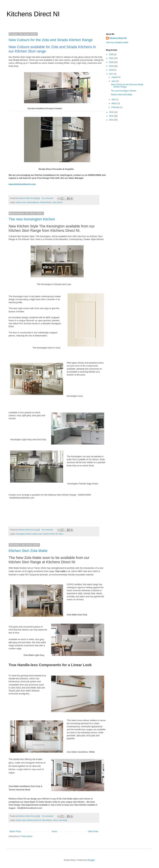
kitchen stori (21, 202)
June (114, 81)
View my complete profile (117, 42)
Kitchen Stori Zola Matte (28, 551)
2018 (112, 70)
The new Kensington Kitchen (32, 219)
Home (54, 831)
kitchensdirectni (33, 202)
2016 (112, 112)
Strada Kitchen (46, 202)
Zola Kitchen (58, 202)
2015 (112, 116)
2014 (112, 120)
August (115, 77)
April (114, 99)
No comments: (48, 198)
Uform (61, 534)
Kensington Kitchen (24, 534)
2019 (112, 66)
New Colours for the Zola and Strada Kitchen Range (51, 40)
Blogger (91, 860)
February (116, 107)
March (115, 103)
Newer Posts (15, 831)
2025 (112, 54)
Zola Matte (63, 820)
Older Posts (93, 831)
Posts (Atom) (26, 836)
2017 (112, 74)
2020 (112, 62)
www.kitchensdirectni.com (22, 184)
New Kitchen (47, 820)
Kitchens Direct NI (33, 14)
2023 (112, 58)
